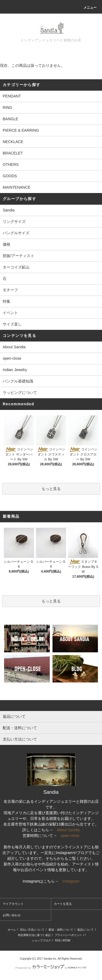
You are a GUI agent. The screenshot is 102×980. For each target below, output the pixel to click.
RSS (58, 941)
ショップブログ (41, 941)
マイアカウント (13, 904)
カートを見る (63, 904)
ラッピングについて (20, 393)
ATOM (66, 941)
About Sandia (14, 347)
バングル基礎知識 (18, 381)
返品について (85, 930)
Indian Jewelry (15, 370)
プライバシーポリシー (68, 935)
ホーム (12, 930)
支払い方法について (32, 930)
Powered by (51, 968)
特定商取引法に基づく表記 (34, 935)
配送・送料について (61, 930)
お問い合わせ (12, 915)
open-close (12, 358)
